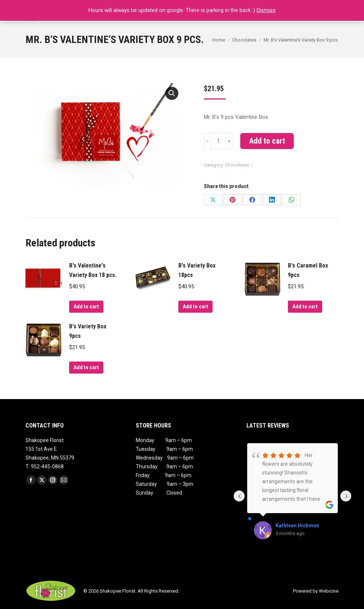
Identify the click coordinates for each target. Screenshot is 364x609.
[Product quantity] (218, 141)
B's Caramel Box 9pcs (308, 270)
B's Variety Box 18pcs (197, 270)
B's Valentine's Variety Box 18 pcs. (93, 270)
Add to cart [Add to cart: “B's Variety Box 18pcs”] (195, 307)
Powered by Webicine (316, 591)
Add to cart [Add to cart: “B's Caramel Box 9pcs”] (305, 307)
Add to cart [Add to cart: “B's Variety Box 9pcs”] (86, 367)
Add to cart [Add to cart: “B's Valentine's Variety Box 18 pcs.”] (86, 307)
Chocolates (237, 165)
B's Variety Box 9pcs (88, 331)
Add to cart (267, 141)
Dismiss (266, 10)
